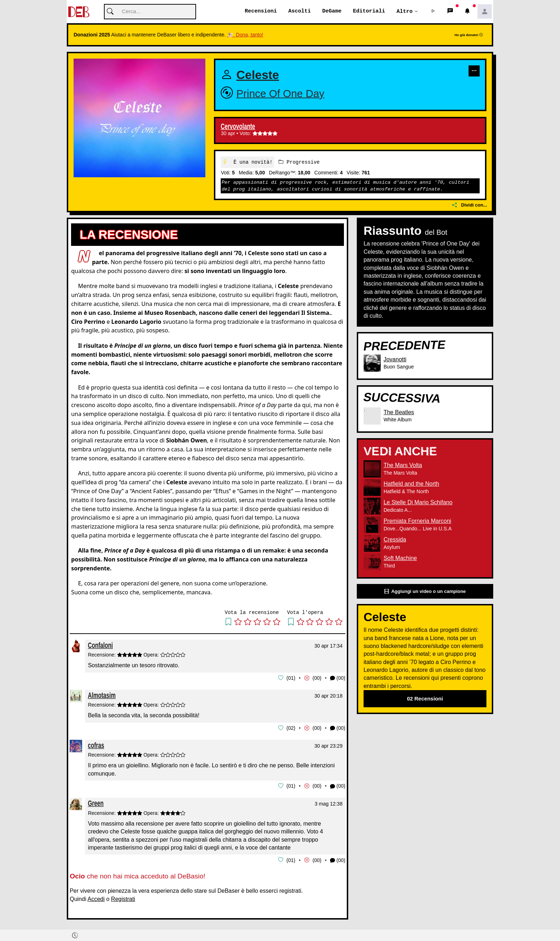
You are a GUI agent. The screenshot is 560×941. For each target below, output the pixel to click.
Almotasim (102, 695)
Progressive (299, 162)
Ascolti (299, 11)
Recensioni (261, 11)
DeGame (332, 11)
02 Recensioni (425, 699)
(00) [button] (338, 678)
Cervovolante (238, 127)
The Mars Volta (403, 465)
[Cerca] (150, 12)
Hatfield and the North (411, 484)
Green (96, 803)
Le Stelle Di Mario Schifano (418, 503)
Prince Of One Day (281, 93)
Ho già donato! (469, 35)
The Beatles (399, 412)
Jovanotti (395, 359)
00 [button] (317, 678)
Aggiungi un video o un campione (425, 591)
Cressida (395, 540)
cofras (96, 745)
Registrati (123, 898)
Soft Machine (400, 558)
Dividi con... (470, 205)
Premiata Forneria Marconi (417, 521)
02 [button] (291, 728)
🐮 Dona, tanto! (245, 35)
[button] (433, 12)
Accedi (96, 898)
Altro (404, 11)
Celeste (258, 75)
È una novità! (247, 162)
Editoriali (369, 11)
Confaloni (100, 645)
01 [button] (291, 678)
